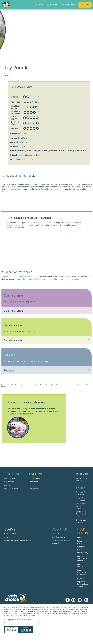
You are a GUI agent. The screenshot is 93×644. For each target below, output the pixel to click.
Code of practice (39, 623)
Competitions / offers (83, 565)
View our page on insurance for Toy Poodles (19, 277)
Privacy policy (8, 623)
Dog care (8, 485)
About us (56, 534)
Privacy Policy (83, 553)
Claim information (12, 534)
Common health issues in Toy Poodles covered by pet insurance (53, 279)
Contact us (82, 537)
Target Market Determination (52, 611)
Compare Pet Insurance (81, 493)
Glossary (81, 578)
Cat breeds (33, 482)
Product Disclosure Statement (27, 611)
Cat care (32, 485)
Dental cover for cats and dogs (81, 514)
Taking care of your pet (82, 479)
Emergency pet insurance (82, 521)
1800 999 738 (31, 615)
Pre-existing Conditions (81, 499)
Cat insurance (35, 478)
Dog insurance (10, 478)
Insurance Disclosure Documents (82, 572)
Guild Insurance (59, 537)
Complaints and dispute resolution (82, 558)
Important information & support (83, 584)
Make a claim (10, 537)
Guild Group (16, 620)
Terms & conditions (27, 623)
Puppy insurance (11, 489)
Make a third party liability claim (17, 541)
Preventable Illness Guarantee (81, 506)
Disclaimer (17, 623)
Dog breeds (9, 482)
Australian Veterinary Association (61, 542)
